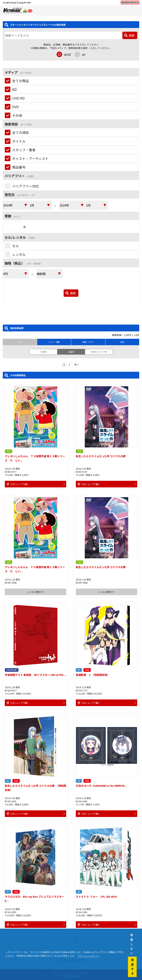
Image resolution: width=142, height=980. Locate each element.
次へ (76, 364)
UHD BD (18, 98)
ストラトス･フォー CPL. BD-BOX (96, 897)
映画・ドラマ (88, 342)
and (67, 54)
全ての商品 (21, 81)
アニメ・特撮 (54, 342)
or (84, 54)
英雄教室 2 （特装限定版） (93, 675)
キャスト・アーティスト (30, 158)
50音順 (43, 352)
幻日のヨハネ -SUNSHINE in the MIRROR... (101, 786)
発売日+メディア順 (99, 352)
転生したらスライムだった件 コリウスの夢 (101, 456)
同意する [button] (132, 967)
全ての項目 (21, 132)
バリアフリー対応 (26, 186)
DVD (16, 107)
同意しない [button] (132, 944)
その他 (17, 115)
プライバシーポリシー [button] (89, 956)
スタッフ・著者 (24, 150)
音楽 (122, 342)
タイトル (19, 141)
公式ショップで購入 (20, 484)
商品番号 (19, 167)
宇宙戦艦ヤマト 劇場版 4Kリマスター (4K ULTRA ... (35, 675)
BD (15, 89)
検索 (132, 35)
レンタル (19, 254)
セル (16, 246)
